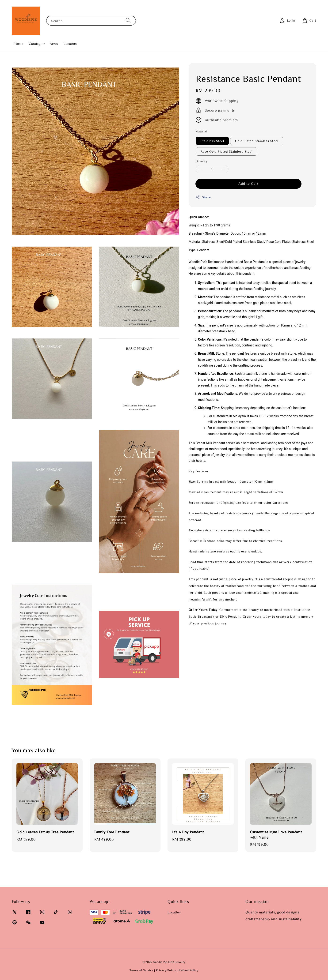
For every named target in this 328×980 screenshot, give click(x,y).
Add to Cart (248, 183)
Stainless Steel (212, 141)
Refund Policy (189, 970)
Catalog (35, 44)
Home (19, 44)
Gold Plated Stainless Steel (257, 141)
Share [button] (203, 197)
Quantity (202, 161)
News (54, 44)
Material (201, 131)
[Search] (128, 21)
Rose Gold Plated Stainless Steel (227, 151)
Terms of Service (141, 970)
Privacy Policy (166, 970)
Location (70, 44)
